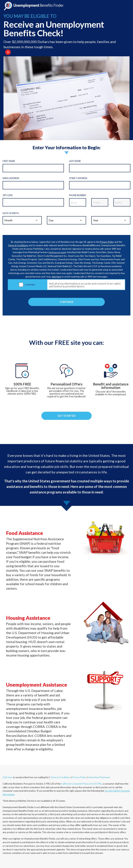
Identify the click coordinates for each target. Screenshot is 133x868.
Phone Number (77, 195)
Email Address (11, 178)
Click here (8, 777)
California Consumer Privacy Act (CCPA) (81, 784)
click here (56, 277)
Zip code (8, 195)
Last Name (75, 161)
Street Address (78, 178)
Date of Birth (11, 213)
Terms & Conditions (18, 245)
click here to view (57, 252)
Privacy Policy (107, 242)
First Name (9, 161)
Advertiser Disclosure (99, 777)
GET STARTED (66, 416)
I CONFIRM (30, 285)
